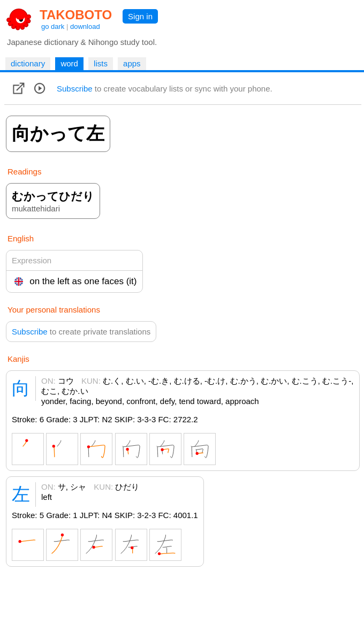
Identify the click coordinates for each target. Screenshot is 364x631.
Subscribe (75, 89)
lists (101, 63)
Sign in (140, 16)
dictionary (28, 63)
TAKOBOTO (76, 15)
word (69, 63)
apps (132, 63)
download (85, 26)
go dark (53, 26)
